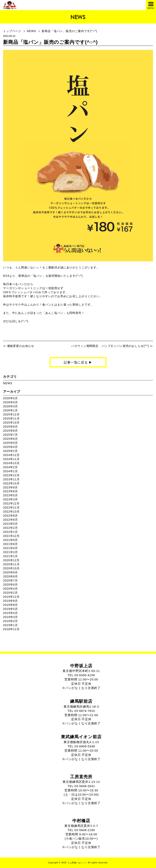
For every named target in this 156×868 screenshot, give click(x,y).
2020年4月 (10, 589)
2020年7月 (10, 580)
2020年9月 (10, 572)
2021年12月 (11, 536)
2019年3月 (10, 617)
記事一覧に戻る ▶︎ (78, 362)
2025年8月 (10, 431)
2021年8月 (10, 544)
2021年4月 (10, 548)
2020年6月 (10, 585)
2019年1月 (10, 625)
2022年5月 (10, 524)
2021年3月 (10, 552)
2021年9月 (10, 540)
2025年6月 (10, 439)
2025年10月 (11, 423)
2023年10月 (11, 483)
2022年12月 (11, 503)
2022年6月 (10, 520)
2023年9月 (10, 487)
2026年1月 (10, 410)
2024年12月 (11, 455)
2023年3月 (10, 499)
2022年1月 (10, 532)
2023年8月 (10, 491)
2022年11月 (11, 507)
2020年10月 (11, 568)
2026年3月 (10, 406)
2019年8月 (10, 605)
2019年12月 (11, 597)
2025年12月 (11, 414)
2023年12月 (11, 475)
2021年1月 (10, 556)
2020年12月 (11, 560)
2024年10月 (11, 463)
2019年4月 (10, 613)
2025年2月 (10, 451)
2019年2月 (10, 621)
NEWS (31, 31)
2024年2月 (10, 467)
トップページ (12, 31)
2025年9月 (10, 427)
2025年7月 (10, 435)
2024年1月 (10, 471)
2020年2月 (10, 593)
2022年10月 (11, 512)
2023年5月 (10, 495)
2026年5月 (10, 398)
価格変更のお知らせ (21, 346)
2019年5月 (10, 609)
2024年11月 (11, 459)
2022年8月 (10, 516)
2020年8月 (10, 576)
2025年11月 (11, 418)
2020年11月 (11, 564)
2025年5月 (10, 443)
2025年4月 (10, 447)
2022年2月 (10, 528)
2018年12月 (11, 629)
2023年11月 (11, 479)
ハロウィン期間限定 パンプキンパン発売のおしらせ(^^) (110, 346)
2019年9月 (10, 601)
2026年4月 (10, 402)
